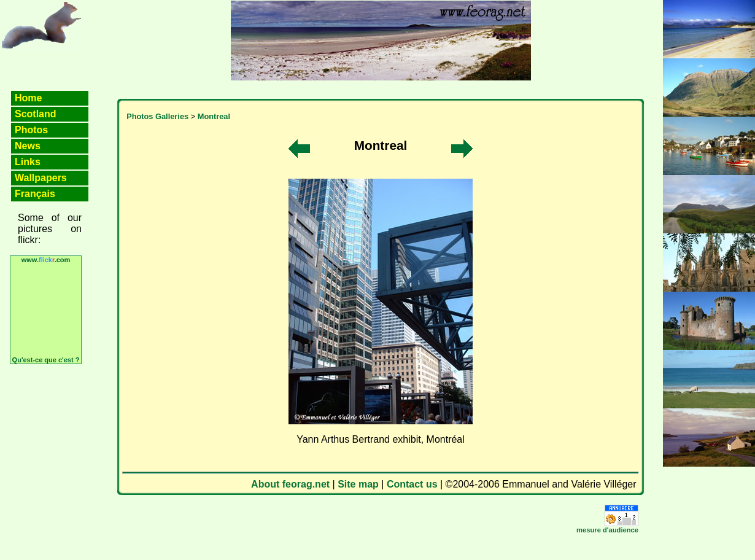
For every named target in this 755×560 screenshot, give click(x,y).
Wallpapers (41, 178)
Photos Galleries (157, 116)
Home (28, 98)
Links (28, 162)
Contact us (412, 484)
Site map (358, 484)
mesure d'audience (607, 530)
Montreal (214, 116)
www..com (46, 260)
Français (35, 194)
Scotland (36, 114)
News (28, 146)
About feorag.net (290, 484)
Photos (31, 130)
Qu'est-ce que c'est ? (46, 360)
